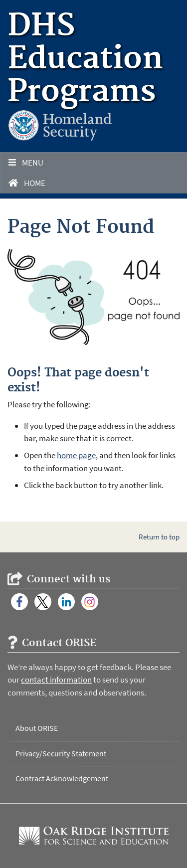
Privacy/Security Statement (61, 753)
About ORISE (37, 728)
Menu (26, 163)
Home (27, 183)
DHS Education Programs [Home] (85, 59)
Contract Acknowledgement (62, 778)
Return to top (159, 537)
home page (76, 455)
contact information (56, 680)
